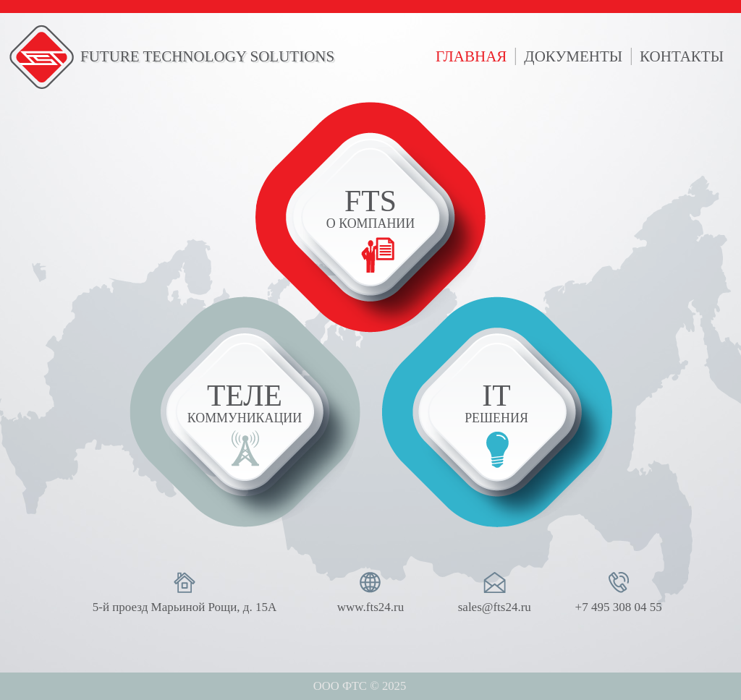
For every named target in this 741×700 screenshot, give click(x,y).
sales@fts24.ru (495, 607)
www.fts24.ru (370, 607)
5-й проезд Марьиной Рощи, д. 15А (185, 607)
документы (573, 56)
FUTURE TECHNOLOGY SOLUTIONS (207, 56)
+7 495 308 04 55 (619, 607)
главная (471, 56)
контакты (682, 56)
